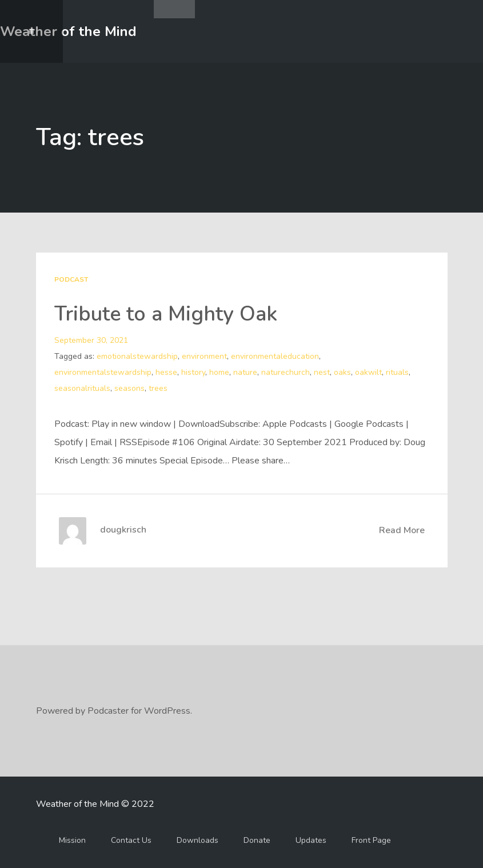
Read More (402, 530)
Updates (311, 840)
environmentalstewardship (103, 372)
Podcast (71, 279)
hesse (166, 372)
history (193, 372)
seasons (129, 388)
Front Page (371, 840)
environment (204, 356)
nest (322, 372)
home (219, 372)
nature (245, 372)
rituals (397, 372)
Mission (72, 840)
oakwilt (368, 372)
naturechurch (286, 372)
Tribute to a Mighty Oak (166, 314)
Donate (257, 840)
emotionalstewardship (137, 356)
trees (158, 388)
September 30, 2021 (91, 340)
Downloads (197, 840)
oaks (342, 372)
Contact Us (131, 840)
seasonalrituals (82, 388)
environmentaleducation (275, 356)
